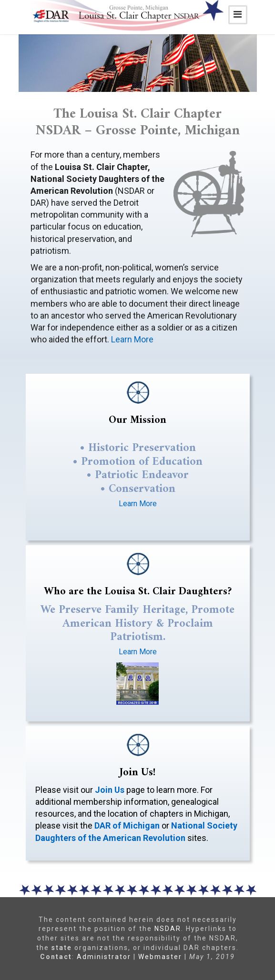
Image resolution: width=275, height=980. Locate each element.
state (62, 948)
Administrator (104, 957)
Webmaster (160, 957)
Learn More (132, 339)
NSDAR (168, 929)
